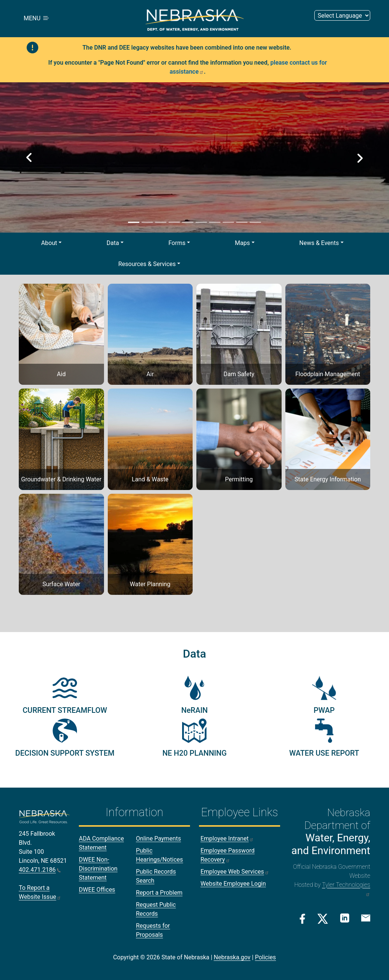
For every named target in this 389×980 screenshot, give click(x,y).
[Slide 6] (201, 222)
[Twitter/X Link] (323, 919)
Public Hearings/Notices (159, 855)
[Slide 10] (255, 222)
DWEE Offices (97, 890)
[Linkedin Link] (345, 918)
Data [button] (113, 243)
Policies (265, 957)
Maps (243, 243)
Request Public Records (156, 909)
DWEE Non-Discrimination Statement (98, 869)
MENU (37, 19)
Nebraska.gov (232, 957)
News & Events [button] (319, 243)
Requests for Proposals (153, 930)
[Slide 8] (228, 222)
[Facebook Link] (302, 919)
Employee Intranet (227, 839)
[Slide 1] (134, 222)
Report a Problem (159, 893)
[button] (29, 157)
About (49, 243)
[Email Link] (366, 918)
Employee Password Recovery (228, 855)
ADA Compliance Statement (101, 843)
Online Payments (158, 839)
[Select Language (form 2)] (342, 16)
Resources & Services (147, 264)
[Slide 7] (215, 222)
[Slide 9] (242, 222)
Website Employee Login (233, 884)
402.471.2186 (40, 870)
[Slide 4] (174, 222)
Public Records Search (156, 876)
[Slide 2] (147, 222)
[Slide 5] (188, 222)
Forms (177, 243)
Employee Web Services (235, 872)
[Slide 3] (161, 222)
